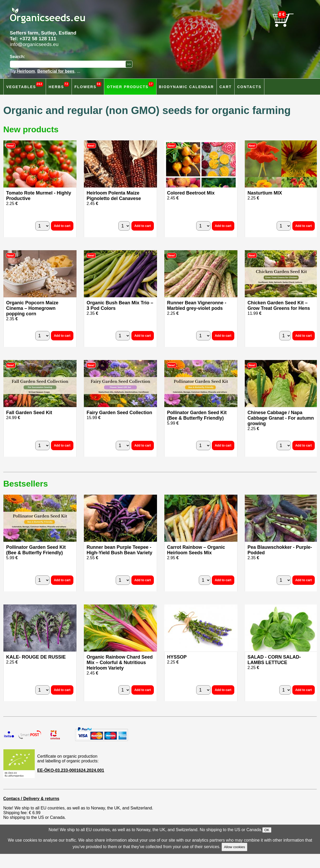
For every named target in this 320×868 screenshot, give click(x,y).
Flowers (88, 85)
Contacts (249, 87)
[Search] (69, 64)
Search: (18, 57)
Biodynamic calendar (186, 87)
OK (267, 830)
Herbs (59, 85)
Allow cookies (234, 847)
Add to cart (62, 226)
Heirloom (26, 71)
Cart (226, 87)
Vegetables (25, 85)
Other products (130, 85)
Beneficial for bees (56, 71)
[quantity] (42, 226)
